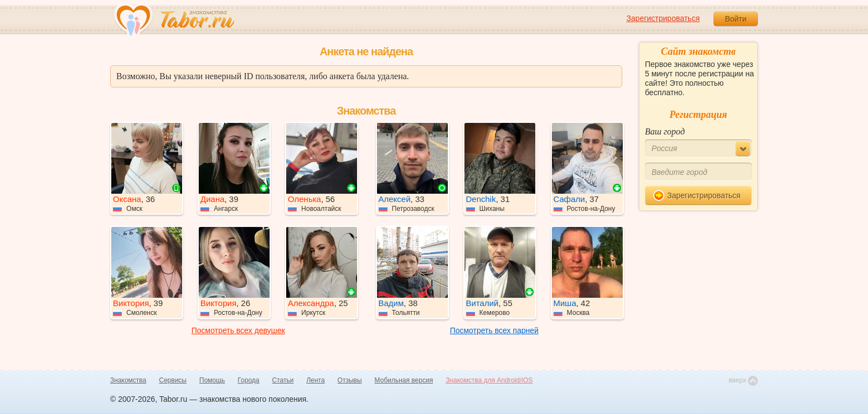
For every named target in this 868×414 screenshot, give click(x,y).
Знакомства (128, 380)
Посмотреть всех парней (494, 330)
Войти (735, 19)
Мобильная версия (404, 380)
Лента (315, 380)
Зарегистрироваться (663, 18)
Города (248, 380)
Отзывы (350, 380)
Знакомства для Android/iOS (489, 380)
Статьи (283, 380)
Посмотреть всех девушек (238, 330)
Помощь (212, 380)
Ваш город (665, 131)
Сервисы (173, 380)
